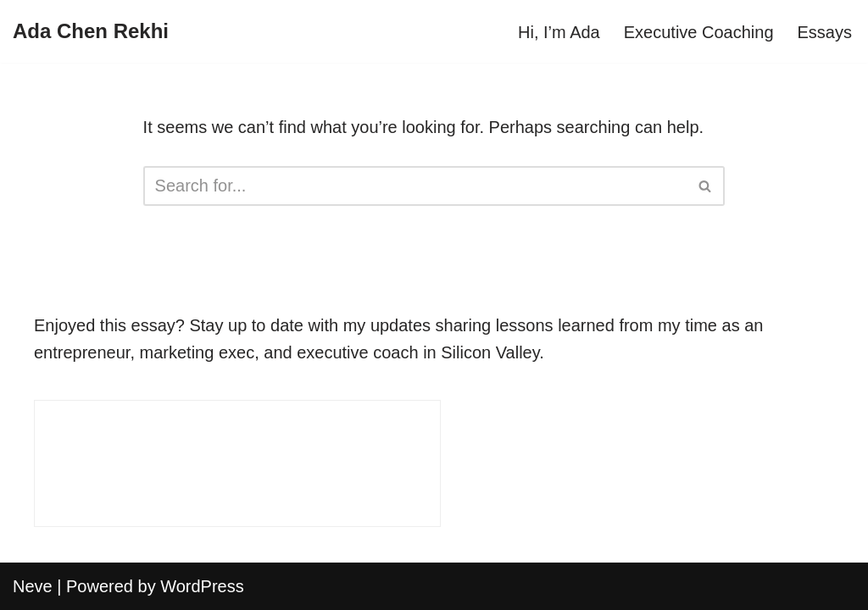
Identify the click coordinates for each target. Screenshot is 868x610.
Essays (825, 32)
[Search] (415, 186)
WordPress (202, 586)
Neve (33, 586)
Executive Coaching (699, 32)
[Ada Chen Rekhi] (91, 31)
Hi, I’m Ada (559, 32)
